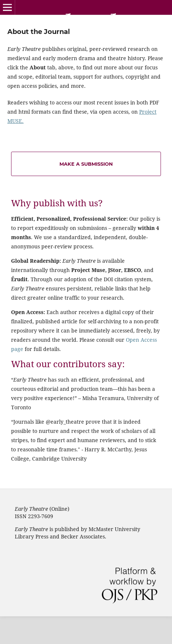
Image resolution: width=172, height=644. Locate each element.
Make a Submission (86, 164)
